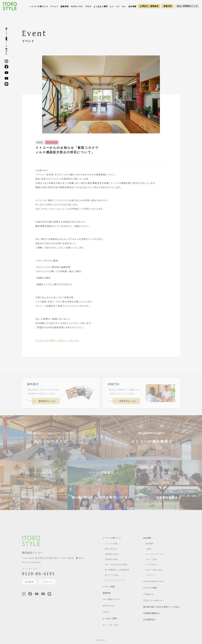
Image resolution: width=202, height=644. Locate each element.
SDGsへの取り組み (154, 570)
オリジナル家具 (150, 588)
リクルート (47, 582)
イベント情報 (109, 587)
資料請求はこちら (47, 401)
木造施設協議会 (151, 613)
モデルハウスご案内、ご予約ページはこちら (57, 340)
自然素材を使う (112, 554)
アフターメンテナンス (115, 580)
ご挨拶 (148, 549)
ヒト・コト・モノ (118, 6)
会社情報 (132, 6)
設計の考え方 (111, 549)
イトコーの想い (112, 544)
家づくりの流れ (112, 575)
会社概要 (149, 544)
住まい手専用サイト (187, 6)
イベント (54, 6)
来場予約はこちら (128, 401)
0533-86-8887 (32, 562)
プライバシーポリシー (153, 600)
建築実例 (65, 6)
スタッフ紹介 (151, 559)
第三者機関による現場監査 (117, 570)
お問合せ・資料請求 (149, 6)
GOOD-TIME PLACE (154, 581)
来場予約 (168, 6)
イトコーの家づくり (39, 6)
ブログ (88, 6)
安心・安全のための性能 (116, 565)
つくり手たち (151, 565)
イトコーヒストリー (154, 554)
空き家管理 (149, 620)
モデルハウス (77, 6)
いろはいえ (148, 594)
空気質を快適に (112, 559)
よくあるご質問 (101, 6)
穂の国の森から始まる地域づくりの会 (161, 607)
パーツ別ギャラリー (112, 599)
